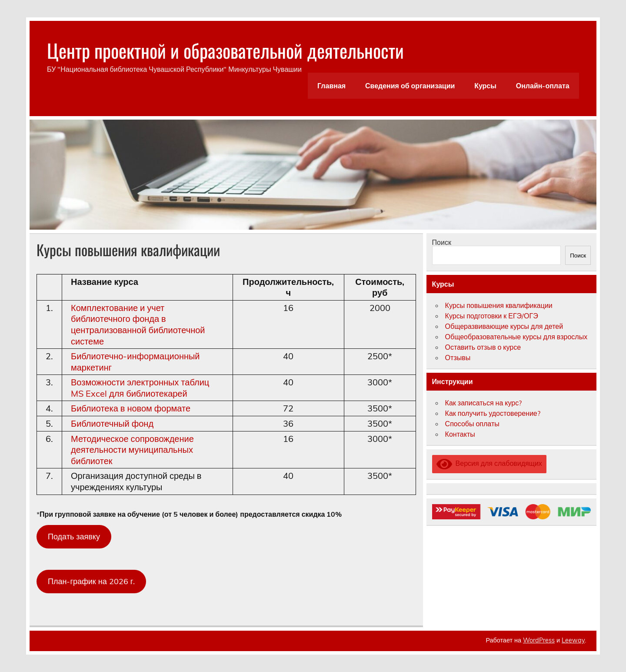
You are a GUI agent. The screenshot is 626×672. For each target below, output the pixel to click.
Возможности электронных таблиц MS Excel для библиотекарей (140, 388)
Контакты (460, 434)
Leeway (573, 640)
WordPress (539, 640)
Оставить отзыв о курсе (483, 347)
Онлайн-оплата (543, 86)
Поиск (442, 242)
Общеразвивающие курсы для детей (504, 326)
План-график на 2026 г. (91, 581)
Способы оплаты (472, 424)
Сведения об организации (410, 86)
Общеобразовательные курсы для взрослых (516, 337)
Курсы (485, 86)
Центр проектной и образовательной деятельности (225, 50)
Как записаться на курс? (484, 403)
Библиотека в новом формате (131, 408)
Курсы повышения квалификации (499, 305)
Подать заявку (74, 537)
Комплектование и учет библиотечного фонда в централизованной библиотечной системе (138, 324)
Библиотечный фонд (112, 423)
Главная (331, 86)
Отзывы (458, 358)
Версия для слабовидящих (489, 463)
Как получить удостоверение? (493, 413)
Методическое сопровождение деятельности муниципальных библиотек (132, 450)
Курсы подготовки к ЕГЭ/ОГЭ (492, 316)
